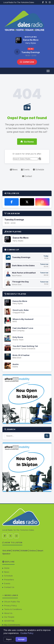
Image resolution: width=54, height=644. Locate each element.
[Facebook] (12, 202)
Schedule (39, 170)
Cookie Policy (27, 633)
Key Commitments (12, 625)
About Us (8, 613)
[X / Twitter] (27, 202)
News (14, 170)
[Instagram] (42, 202)
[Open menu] (48, 71)
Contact (27, 176)
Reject (9, 639)
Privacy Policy (10, 605)
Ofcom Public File (12, 602)
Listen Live (27, 62)
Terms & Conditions (13, 609)
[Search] (25, 159)
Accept (21, 639)
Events (25, 170)
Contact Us (9, 587)
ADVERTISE (9, 621)
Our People (9, 617)
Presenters (9, 580)
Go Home (27, 142)
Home (7, 568)
